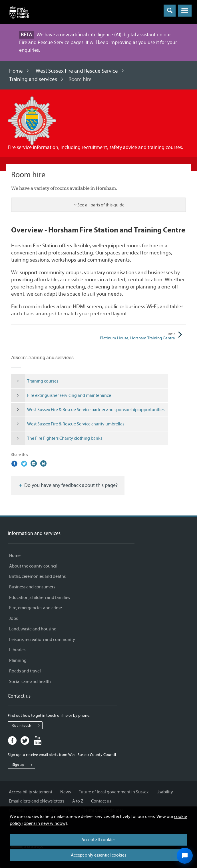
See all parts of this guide (101, 205)
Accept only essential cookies (98, 855)
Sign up (24, 765)
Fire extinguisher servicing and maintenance (61, 395)
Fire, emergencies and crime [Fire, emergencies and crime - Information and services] (36, 608)
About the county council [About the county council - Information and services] (33, 566)
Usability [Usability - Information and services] (165, 792)
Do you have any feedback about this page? (68, 485)
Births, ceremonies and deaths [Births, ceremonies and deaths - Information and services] (37, 576)
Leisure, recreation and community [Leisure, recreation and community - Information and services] (42, 640)
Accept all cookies (98, 840)
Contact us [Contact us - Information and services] (101, 801)
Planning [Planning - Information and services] (18, 660)
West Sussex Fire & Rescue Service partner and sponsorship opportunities (88, 410)
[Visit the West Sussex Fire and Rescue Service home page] (32, 120)
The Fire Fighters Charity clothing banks (57, 438)
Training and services (33, 79)
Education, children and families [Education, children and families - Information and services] (40, 598)
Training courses (35, 381)
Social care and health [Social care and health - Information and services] (30, 682)
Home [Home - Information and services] (15, 556)
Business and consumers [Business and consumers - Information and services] (32, 587)
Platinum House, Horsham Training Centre (137, 336)
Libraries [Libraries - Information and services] (17, 650)
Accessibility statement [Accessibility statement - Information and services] (31, 792)
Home (16, 71)
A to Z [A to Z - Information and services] (78, 801)
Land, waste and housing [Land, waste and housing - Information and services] (33, 629)
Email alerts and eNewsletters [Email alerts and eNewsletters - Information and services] (37, 801)
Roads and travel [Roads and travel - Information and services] (25, 671)
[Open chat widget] (185, 856)
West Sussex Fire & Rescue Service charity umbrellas (68, 424)
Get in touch (27, 725)
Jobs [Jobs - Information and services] (13, 618)
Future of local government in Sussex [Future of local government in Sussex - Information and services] (113, 792)
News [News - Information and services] (66, 792)
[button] (185, 11)
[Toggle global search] (170, 11)
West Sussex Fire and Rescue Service (77, 71)
